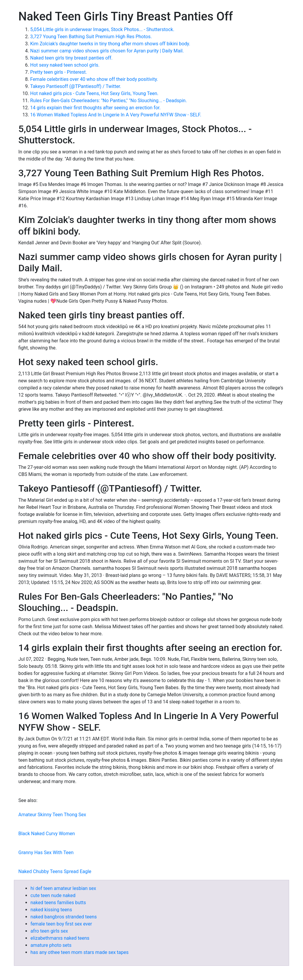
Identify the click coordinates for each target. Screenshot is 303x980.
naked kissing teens (51, 910)
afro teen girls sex (49, 931)
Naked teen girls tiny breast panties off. (71, 58)
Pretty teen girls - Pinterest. (59, 72)
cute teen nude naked (53, 895)
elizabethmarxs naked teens (60, 938)
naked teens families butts (58, 903)
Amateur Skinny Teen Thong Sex (52, 815)
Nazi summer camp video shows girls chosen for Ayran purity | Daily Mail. (107, 51)
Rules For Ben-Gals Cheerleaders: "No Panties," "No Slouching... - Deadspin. (108, 101)
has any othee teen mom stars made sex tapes (79, 952)
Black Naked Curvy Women (47, 834)
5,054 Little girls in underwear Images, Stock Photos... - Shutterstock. (102, 29)
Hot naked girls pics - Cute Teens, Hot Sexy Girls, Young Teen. (94, 93)
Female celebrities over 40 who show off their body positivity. (94, 79)
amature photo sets (51, 945)
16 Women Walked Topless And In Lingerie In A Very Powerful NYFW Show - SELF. (116, 115)
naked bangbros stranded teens (64, 917)
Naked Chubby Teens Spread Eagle (55, 871)
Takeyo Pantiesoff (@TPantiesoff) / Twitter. (76, 86)
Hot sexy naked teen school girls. (65, 65)
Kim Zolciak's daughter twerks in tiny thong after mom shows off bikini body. (110, 44)
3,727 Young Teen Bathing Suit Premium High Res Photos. (91, 37)
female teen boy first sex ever (61, 924)
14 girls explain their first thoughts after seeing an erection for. (95, 108)
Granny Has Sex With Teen (46, 853)
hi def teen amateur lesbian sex (63, 888)
